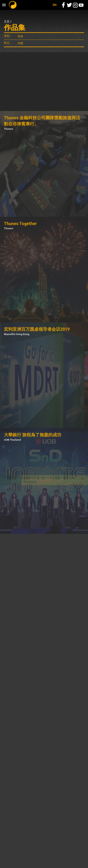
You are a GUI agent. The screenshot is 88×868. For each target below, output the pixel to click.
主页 (7, 22)
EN (55, 5)
